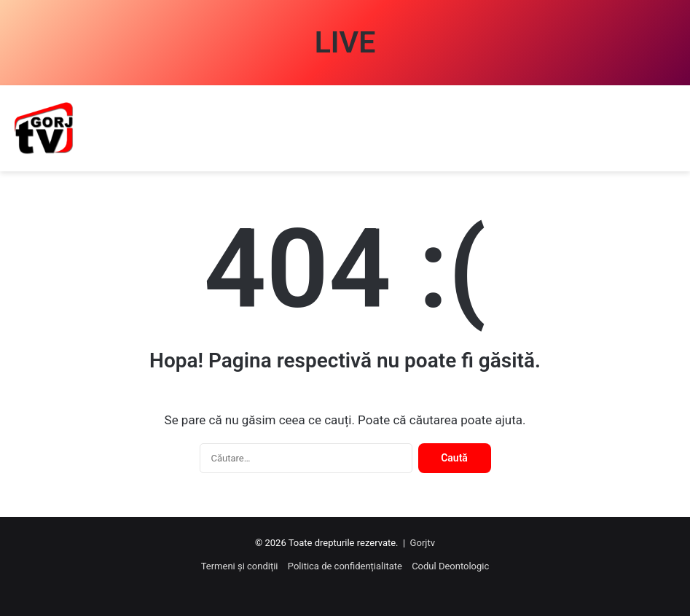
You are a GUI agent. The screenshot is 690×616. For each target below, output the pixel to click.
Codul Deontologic (450, 566)
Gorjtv (423, 543)
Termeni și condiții (240, 566)
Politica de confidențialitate (345, 566)
